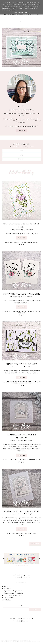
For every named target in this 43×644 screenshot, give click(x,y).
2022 (5, 382)
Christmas (11, 382)
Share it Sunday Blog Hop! (21, 364)
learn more (21, 131)
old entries (35, 544)
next (40, 47)
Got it (27, 13)
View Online (17, 577)
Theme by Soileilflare (34, 642)
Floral (18, 242)
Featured (13, 242)
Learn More (19, 13)
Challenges (11, 311)
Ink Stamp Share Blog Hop (30, 242)
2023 (7, 242)
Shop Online (26, 577)
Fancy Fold (19, 460)
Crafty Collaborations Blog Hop (25, 382)
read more (21, 238)
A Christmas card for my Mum (21, 511)
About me (7, 586)
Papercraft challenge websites (13, 591)
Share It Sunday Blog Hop (23, 383)
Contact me (7, 600)
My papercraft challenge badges (14, 593)
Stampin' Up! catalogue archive (13, 595)
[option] (21, 47)
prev (4, 47)
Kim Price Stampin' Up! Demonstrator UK (18, 641)
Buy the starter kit (9, 597)
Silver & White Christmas (32, 460)
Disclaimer (7, 588)
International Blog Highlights (21, 294)
